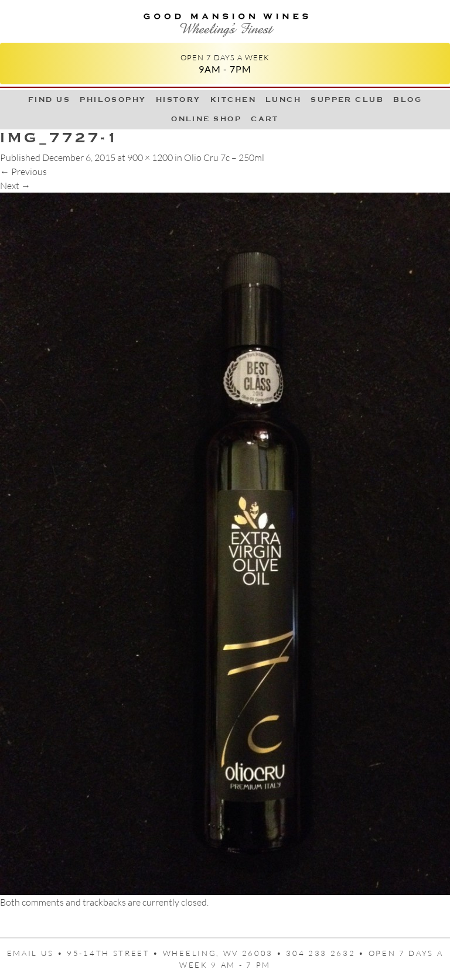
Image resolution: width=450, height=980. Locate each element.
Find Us (49, 100)
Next (15, 186)
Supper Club (347, 100)
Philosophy (113, 100)
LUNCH (283, 100)
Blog (408, 100)
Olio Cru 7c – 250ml (224, 157)
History (178, 100)
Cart (265, 119)
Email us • (37, 953)
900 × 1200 (150, 157)
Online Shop (206, 119)
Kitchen (233, 100)
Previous (23, 172)
